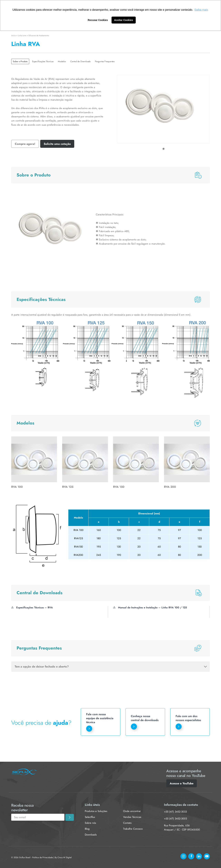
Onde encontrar (132, 811)
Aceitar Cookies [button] (124, 20)
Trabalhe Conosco (133, 829)
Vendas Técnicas (132, 817)
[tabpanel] (164, 109)
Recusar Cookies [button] (98, 20)
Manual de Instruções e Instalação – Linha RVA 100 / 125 (150, 608)
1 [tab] (164, 149)
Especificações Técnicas (43, 61)
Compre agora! (25, 144)
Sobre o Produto (20, 61)
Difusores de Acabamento (39, 35)
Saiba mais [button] (201, 10)
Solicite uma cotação (57, 144)
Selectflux (90, 817)
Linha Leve (22, 35)
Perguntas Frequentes (105, 61)
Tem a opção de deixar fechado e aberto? (111, 666)
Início (13, 35)
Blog (87, 829)
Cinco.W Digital (65, 857)
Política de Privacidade (43, 857)
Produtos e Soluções (96, 811)
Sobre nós (90, 823)
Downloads (91, 835)
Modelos (62, 61)
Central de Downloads (80, 61)
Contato (127, 823)
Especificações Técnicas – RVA (32, 608)
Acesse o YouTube (182, 783)
